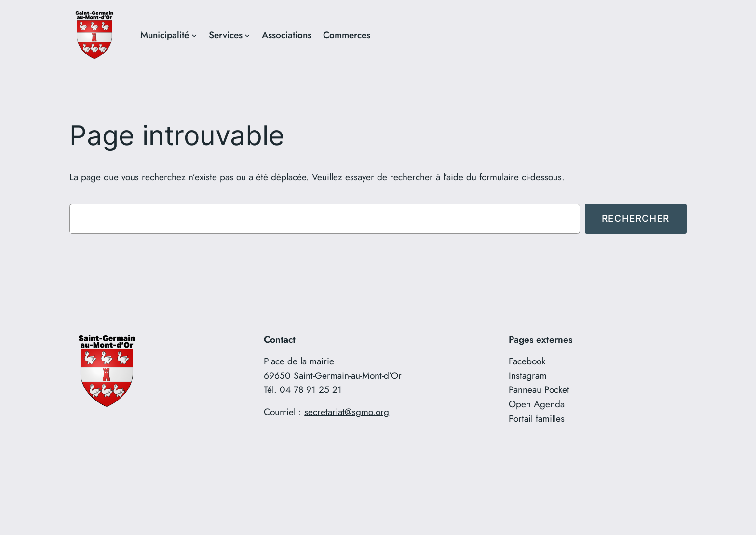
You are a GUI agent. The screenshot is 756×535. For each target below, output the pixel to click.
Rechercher (636, 218)
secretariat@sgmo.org (347, 411)
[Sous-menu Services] (247, 35)
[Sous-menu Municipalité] (194, 35)
